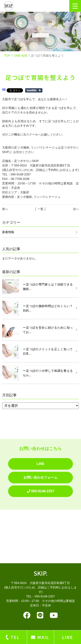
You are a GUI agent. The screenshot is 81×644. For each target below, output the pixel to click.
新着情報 (8, 232)
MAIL (43, 637)
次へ (76, 209)
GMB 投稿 (21, 56)
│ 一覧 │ (40, 209)
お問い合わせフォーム (40, 477)
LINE (40, 464)
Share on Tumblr (34, 90)
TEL (15, 637)
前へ (5, 209)
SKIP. (41, 573)
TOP (7, 56)
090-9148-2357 (41, 491)
